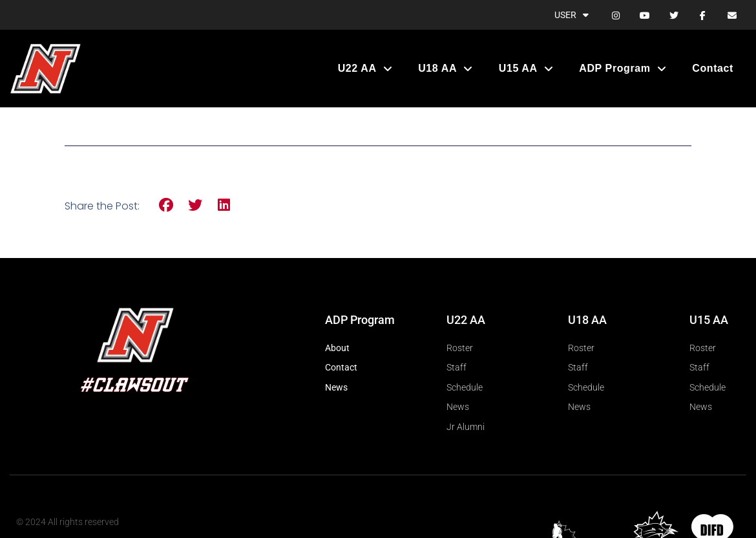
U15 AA (526, 69)
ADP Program (623, 69)
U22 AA (365, 69)
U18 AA (446, 69)
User (572, 15)
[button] (166, 205)
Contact (713, 68)
